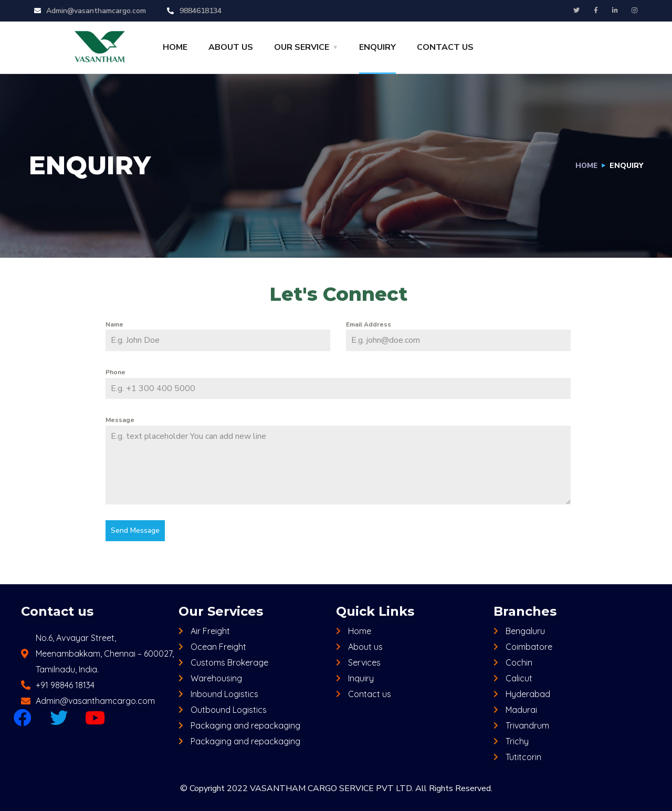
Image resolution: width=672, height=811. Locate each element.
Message (120, 420)
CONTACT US (445, 47)
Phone (115, 372)
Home (586, 166)
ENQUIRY (377, 47)
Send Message (135, 530)
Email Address (369, 324)
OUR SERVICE (302, 47)
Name (114, 324)
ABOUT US (231, 47)
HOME (175, 47)
